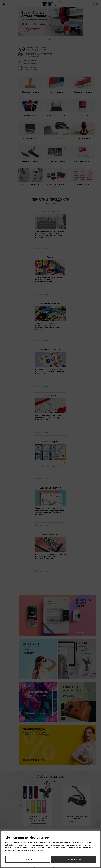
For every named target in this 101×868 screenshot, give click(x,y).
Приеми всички (76, 859)
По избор (35, 859)
